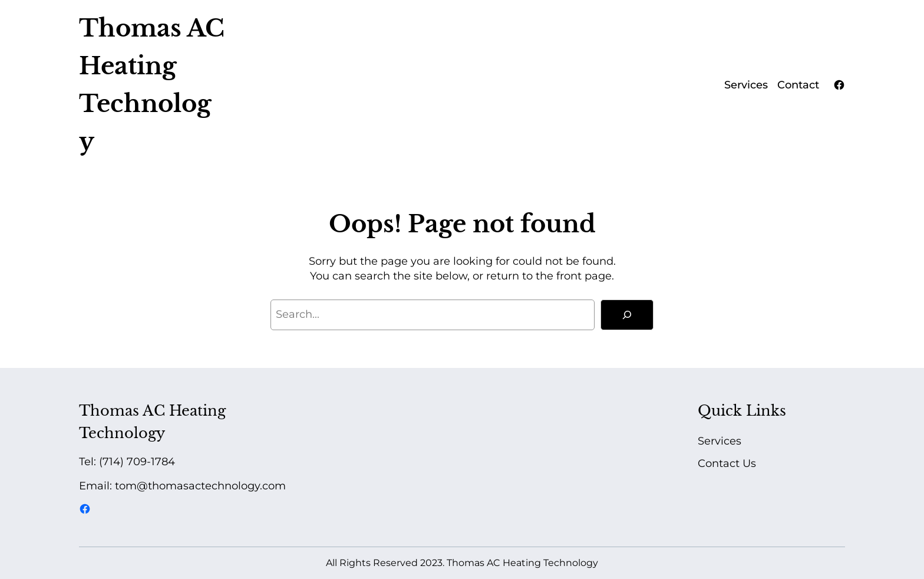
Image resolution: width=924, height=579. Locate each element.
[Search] (627, 315)
